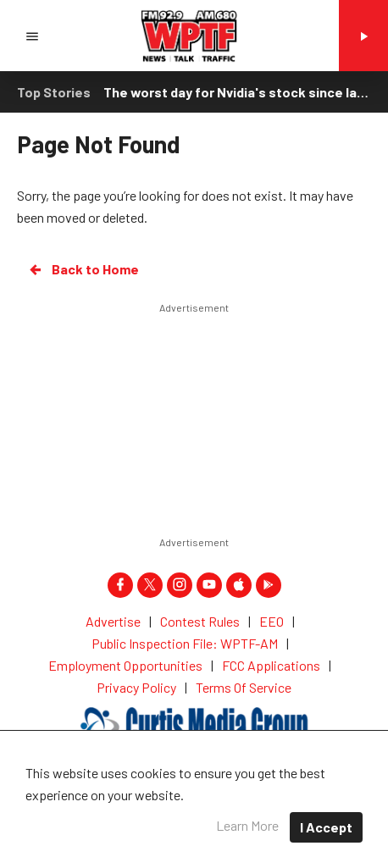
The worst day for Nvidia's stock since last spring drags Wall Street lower (237, 92)
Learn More (247, 825)
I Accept (326, 827)
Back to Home (83, 269)
